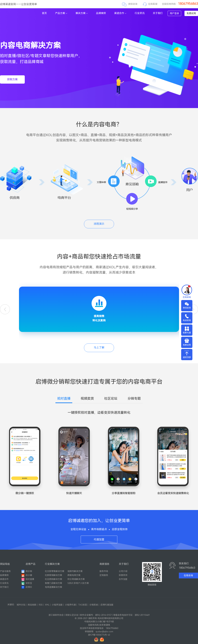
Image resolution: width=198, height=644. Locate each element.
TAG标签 (83, 605)
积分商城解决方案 (76, 579)
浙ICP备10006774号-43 (99, 635)
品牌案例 (101, 13)
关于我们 (158, 13)
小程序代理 (70, 605)
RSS (41, 605)
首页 (44, 13)
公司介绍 (123, 571)
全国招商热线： (180, 4)
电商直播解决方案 (53, 587)
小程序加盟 (57, 605)
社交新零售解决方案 (55, 571)
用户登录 (174, 13)
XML (47, 605)
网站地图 (32, 605)
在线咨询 (188, 575)
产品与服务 (5, 571)
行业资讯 (140, 13)
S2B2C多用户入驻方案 (78, 583)
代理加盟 (99, 540)
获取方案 (12, 79)
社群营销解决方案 (53, 575)
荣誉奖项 (123, 575)
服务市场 (104, 571)
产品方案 (61, 13)
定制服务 (104, 575)
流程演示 (99, 224)
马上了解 (99, 348)
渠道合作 (120, 13)
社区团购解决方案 (53, 579)
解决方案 (82, 13)
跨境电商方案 (74, 575)
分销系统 (94, 605)
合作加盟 (123, 579)
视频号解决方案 (75, 571)
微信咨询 (133, 4)
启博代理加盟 (107, 605)
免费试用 (191, 13)
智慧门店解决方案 (53, 583)
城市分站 (21, 605)
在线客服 (153, 4)
